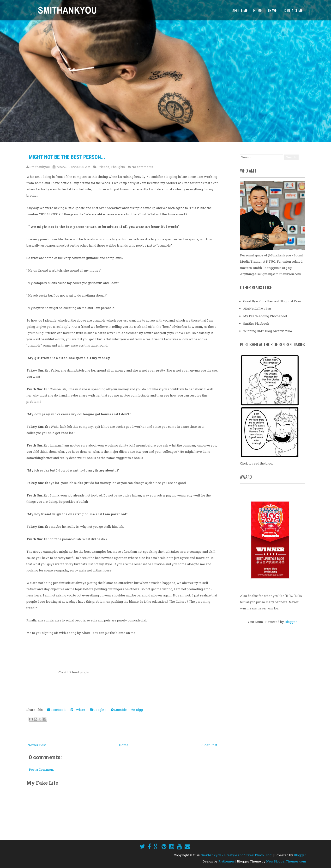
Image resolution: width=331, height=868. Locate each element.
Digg (137, 710)
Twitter (78, 710)
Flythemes (227, 861)
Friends (103, 167)
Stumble (119, 710)
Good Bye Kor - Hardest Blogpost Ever (272, 301)
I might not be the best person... (66, 157)
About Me (240, 11)
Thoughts (118, 167)
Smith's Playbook (256, 323)
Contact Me (293, 11)
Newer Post (37, 745)
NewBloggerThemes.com (286, 861)
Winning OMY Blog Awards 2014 (268, 331)
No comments (142, 167)
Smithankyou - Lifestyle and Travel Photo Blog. (237, 855)
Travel (273, 11)
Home (257, 11)
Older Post (209, 745)
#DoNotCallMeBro (257, 309)
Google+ (98, 710)
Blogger (291, 622)
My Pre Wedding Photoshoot (265, 316)
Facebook (57, 710)
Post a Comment (41, 769)
